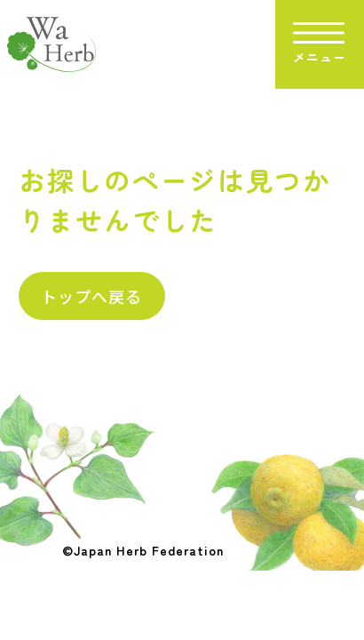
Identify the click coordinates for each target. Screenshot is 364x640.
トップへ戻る (91, 296)
